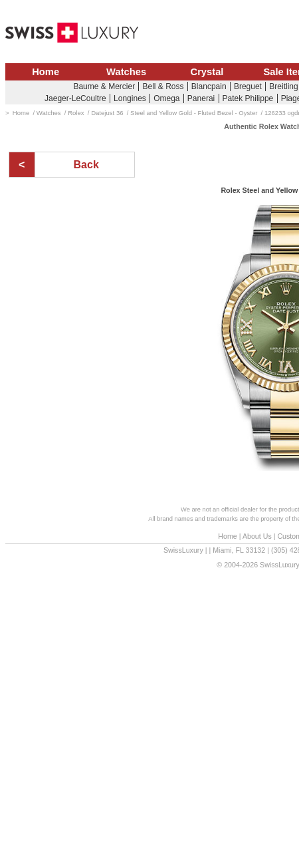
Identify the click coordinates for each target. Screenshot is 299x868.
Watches (126, 72)
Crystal (207, 72)
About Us (257, 536)
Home (46, 72)
